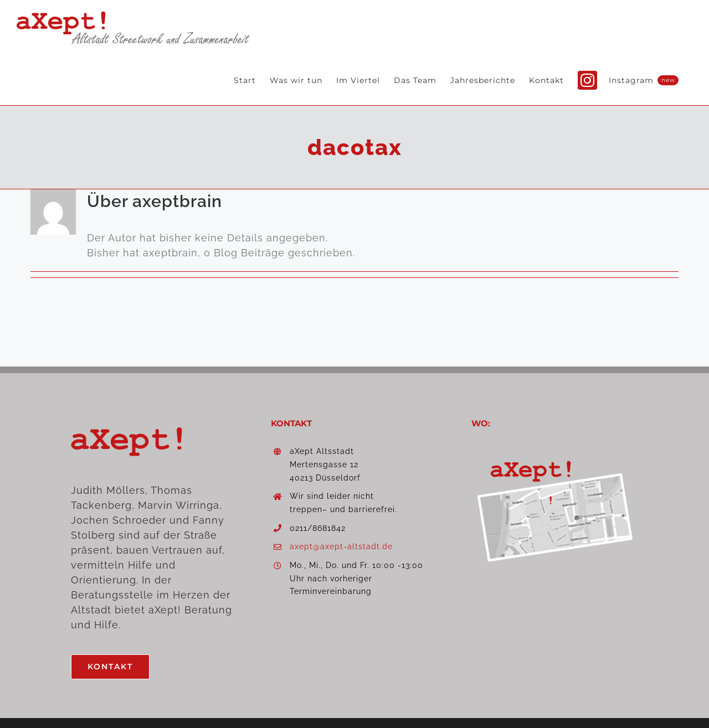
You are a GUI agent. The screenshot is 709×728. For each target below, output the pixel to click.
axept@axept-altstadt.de (341, 546)
